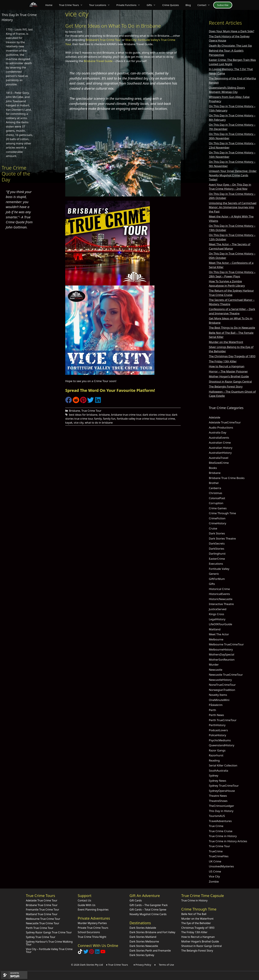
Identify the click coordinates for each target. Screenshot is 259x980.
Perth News (216, 715)
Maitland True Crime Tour (42, 914)
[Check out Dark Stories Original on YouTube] (103, 953)
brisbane (104, 415)
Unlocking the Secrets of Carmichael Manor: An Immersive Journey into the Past (233, 207)
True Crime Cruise (221, 831)
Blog (188, 5)
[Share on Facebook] (69, 402)
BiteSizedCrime (219, 463)
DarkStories (216, 549)
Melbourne (216, 639)
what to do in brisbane (99, 423)
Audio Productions (221, 427)
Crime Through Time (222, 513)
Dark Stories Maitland (143, 937)
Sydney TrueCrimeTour (224, 786)
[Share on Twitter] (91, 402)
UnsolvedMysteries (221, 866)
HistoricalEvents (219, 594)
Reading (214, 760)
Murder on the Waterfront (226, 342)
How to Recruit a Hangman (227, 366)
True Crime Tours (72, 5)
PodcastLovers (218, 730)
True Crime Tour (91, 411)
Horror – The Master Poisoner (228, 371)
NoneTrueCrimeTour (222, 685)
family (98, 419)
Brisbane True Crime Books (227, 478)
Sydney (213, 775)
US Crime (215, 871)
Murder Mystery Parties (92, 923)
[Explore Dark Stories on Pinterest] (92, 953)
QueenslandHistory (222, 745)
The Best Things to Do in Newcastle (232, 328)
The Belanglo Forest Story (226, 386)
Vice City (214, 876)
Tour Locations (101, 5)
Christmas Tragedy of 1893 (198, 928)
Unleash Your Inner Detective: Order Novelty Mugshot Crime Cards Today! (233, 175)
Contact (205, 5)
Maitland (215, 629)
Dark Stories (217, 533)
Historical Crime (219, 589)
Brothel (214, 483)
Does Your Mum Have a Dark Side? (231, 31)
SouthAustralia (218, 771)
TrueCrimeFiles (219, 856)
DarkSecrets (217, 543)
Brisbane (75, 411)
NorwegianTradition (222, 690)
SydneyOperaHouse (222, 791)
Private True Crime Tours (93, 928)
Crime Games (218, 508)
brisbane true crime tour (126, 415)
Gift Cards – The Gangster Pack (149, 905)
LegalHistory (217, 619)
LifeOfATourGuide (220, 624)
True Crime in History (223, 836)
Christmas (215, 493)
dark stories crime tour (157, 415)
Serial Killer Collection (223, 765)
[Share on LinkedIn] (98, 402)
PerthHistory (217, 725)
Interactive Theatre (221, 604)
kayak (69, 423)
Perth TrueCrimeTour (223, 720)
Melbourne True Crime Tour (43, 919)
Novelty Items (218, 695)
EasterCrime (217, 559)
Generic (214, 574)
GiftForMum (217, 579)
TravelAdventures (220, 821)
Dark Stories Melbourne (144, 941)
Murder (214, 664)
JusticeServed (218, 609)
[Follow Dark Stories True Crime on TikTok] (80, 953)
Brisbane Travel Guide (98, 61)
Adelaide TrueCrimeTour (225, 422)
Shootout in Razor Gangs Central (230, 381)
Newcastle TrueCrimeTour (226, 675)
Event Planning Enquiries (93, 910)
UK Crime (215, 861)
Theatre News (218, 796)
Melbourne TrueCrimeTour (226, 644)
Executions (216, 564)
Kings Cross (216, 614)
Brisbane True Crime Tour (42, 905)
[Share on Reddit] (76, 402)
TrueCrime (216, 851)
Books (213, 468)
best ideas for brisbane (83, 415)
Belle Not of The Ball (194, 914)
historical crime (165, 419)
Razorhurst (216, 755)
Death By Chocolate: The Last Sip (230, 46)
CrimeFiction (217, 518)
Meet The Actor (219, 634)
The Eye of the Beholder (196, 923)
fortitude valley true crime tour (136, 419)
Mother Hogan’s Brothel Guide (229, 376)
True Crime (216, 826)
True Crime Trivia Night (92, 937)
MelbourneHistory (221, 649)
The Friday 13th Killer (223, 361)
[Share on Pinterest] (83, 402)
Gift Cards (136, 900)
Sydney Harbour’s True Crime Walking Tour (49, 943)
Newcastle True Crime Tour (43, 923)
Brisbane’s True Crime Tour (103, 40)
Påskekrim (216, 705)
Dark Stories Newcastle (144, 946)
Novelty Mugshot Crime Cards (148, 914)
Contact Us (84, 900)
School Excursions (89, 932)
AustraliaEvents (219, 438)
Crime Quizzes (171, 5)
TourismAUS (217, 816)
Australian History (221, 448)
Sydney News (217, 781)
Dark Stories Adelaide (143, 928)
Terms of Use (166, 965)
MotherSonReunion (222, 660)
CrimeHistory (217, 523)
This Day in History (221, 811)
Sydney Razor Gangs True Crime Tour (49, 932)
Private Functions (130, 5)
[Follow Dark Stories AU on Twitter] (86, 953)
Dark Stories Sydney (142, 955)
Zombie (214, 882)
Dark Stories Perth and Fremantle (150, 951)
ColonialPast (217, 498)
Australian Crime (220, 443)
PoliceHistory (217, 735)
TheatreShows (218, 801)
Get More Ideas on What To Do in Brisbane (113, 26)
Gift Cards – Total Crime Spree (148, 910)
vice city (79, 423)
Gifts (153, 5)
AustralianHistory (220, 453)
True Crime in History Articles (228, 841)
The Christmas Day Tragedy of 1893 (232, 356)
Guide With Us (86, 905)
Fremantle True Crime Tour (43, 910)
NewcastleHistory (220, 680)
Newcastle (215, 670)
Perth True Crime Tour (40, 928)
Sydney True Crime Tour (41, 937)
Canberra (215, 488)
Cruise (213, 528)
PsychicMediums (220, 740)
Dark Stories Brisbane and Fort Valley (152, 932)
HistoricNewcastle (221, 599)
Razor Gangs (217, 750)
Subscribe (223, 5)
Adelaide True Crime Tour (42, 900)
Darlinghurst (217, 554)
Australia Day (217, 432)
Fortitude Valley (219, 569)
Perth (212, 710)
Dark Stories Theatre (222, 538)
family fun (109, 419)
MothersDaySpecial (222, 654)
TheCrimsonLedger (221, 806)
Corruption (216, 503)
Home (49, 5)
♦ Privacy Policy (142, 965)
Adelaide (214, 417)
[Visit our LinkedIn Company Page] (97, 953)
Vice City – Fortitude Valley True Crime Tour (49, 951)
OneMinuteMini (219, 700)
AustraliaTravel (219, 458)
